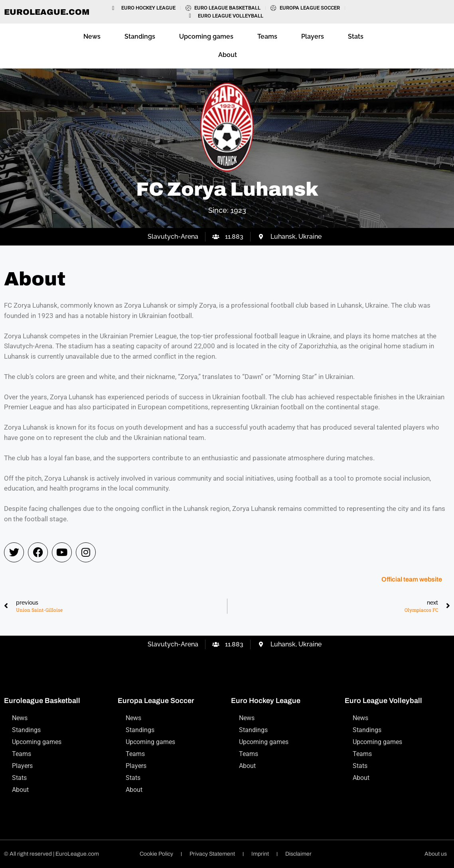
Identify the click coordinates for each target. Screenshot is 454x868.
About (228, 55)
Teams (267, 36)
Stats (356, 36)
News (92, 36)
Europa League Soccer (156, 701)
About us (436, 854)
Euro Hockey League (266, 701)
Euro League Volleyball (383, 701)
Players (313, 36)
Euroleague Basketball (42, 701)
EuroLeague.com (47, 12)
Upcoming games (206, 36)
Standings (140, 36)
